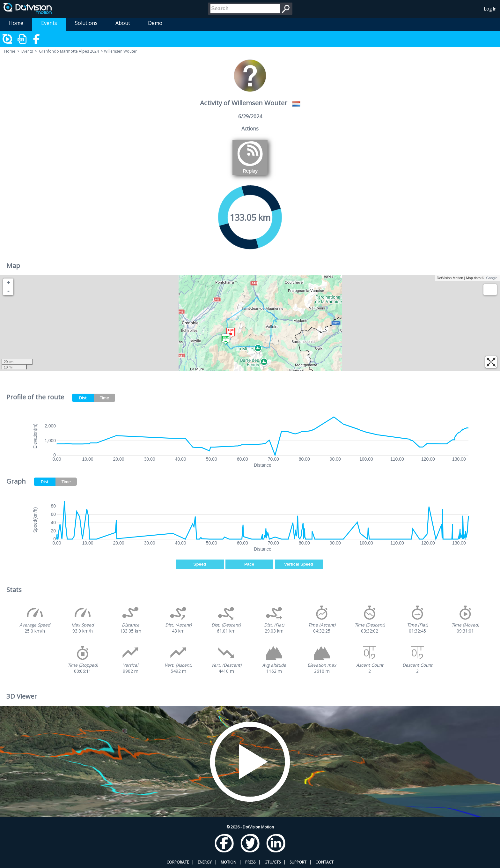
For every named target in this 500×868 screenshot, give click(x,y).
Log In (490, 9)
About (123, 23)
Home (16, 23)
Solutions (86, 23)
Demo (155, 23)
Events (49, 23)
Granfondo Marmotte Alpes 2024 (69, 51)
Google (492, 278)
